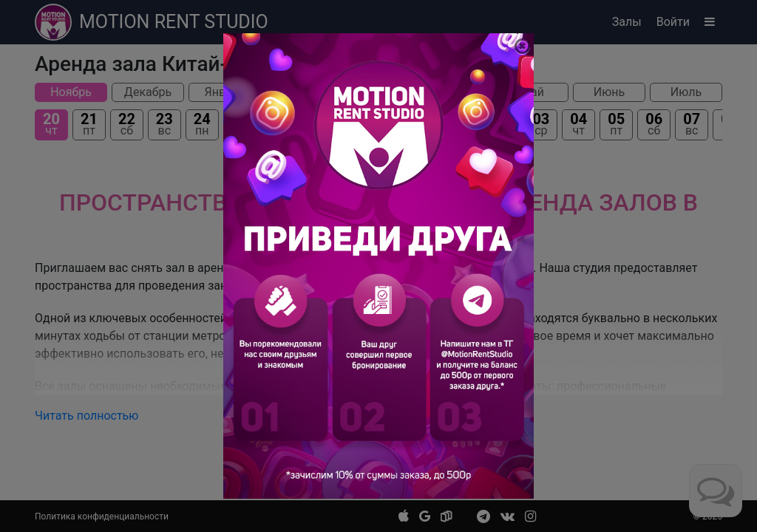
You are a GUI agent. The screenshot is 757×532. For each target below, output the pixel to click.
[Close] (522, 46)
